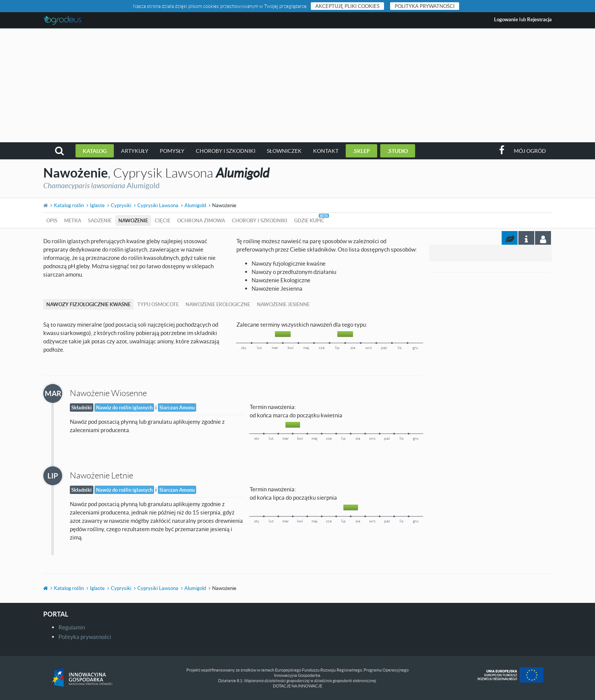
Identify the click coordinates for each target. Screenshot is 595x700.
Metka (73, 220)
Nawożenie (133, 220)
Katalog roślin (69, 205)
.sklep (361, 151)
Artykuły (135, 151)
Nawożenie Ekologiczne (218, 304)
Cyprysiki (121, 205)
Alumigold (195, 205)
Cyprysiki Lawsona (158, 205)
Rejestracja (539, 19)
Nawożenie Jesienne (283, 304)
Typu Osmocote (158, 304)
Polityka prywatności (425, 6)
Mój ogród (530, 151)
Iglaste (97, 205)
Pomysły (172, 151)
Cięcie (163, 220)
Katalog (95, 151)
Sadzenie (100, 220)
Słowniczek (284, 151)
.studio (398, 151)
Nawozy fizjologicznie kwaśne (88, 304)
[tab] (543, 238)
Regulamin (72, 627)
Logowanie (506, 19)
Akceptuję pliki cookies (347, 6)
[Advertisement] (297, 85)
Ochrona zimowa (201, 220)
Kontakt (326, 151)
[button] (59, 151)
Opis (52, 220)
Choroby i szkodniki (226, 151)
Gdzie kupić (309, 220)
